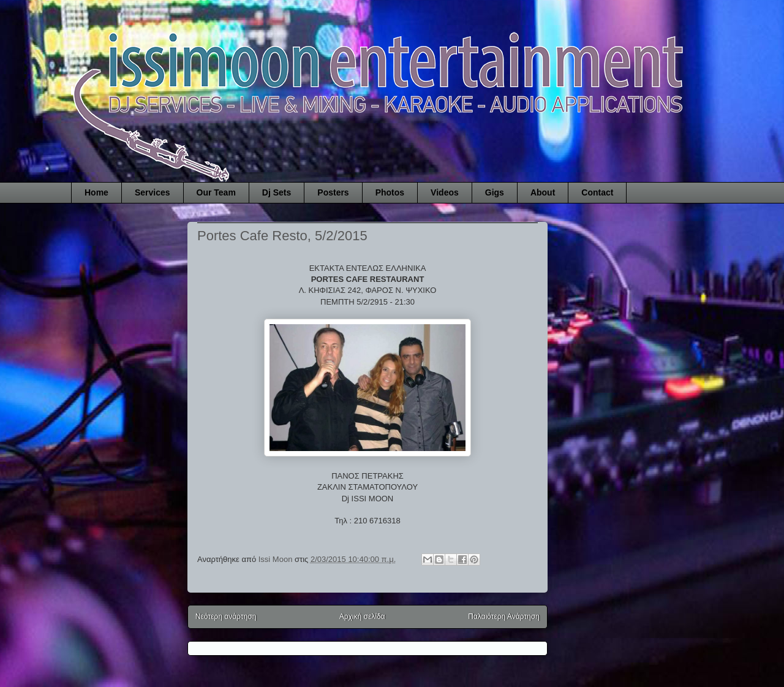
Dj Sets (277, 192)
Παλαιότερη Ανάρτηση (504, 617)
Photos (390, 192)
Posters (333, 192)
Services (153, 192)
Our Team (216, 192)
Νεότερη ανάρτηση (226, 617)
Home (96, 192)
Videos (445, 192)
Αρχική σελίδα (362, 617)
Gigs (495, 192)
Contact (597, 192)
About (543, 192)
